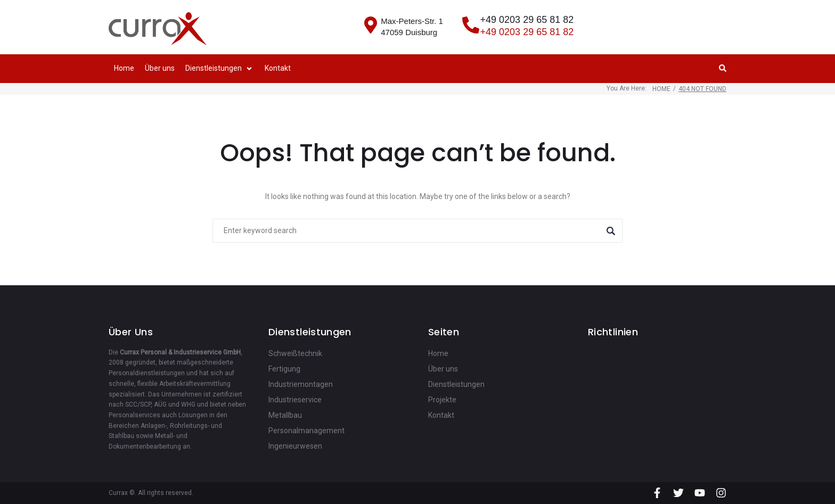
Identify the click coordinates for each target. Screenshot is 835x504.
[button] (220, 68)
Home (661, 89)
